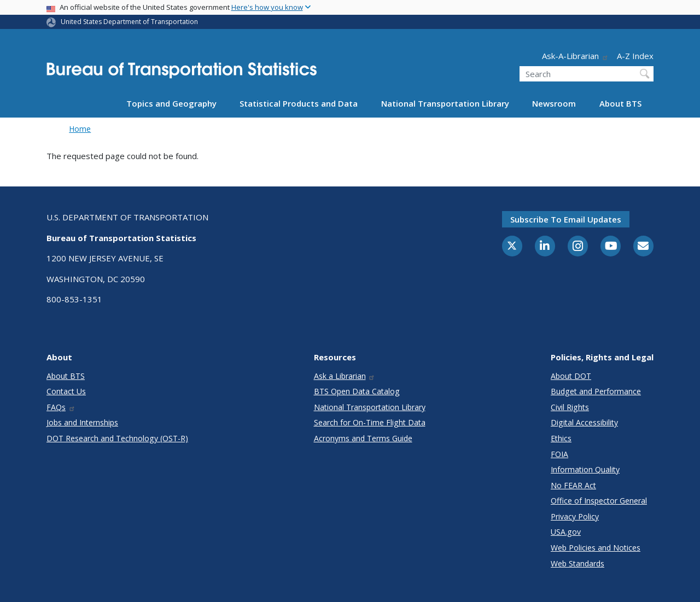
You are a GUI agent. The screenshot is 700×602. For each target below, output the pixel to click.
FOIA (559, 454)
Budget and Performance (596, 391)
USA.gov (566, 532)
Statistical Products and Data (299, 103)
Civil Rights (570, 407)
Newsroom (554, 103)
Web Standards (577, 563)
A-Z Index (635, 56)
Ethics (561, 438)
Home (80, 129)
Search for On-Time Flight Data (370, 422)
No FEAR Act (573, 485)
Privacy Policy (575, 516)
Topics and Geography (171, 103)
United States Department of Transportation (129, 22)
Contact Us (66, 391)
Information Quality (585, 469)
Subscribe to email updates (566, 219)
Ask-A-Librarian (575, 56)
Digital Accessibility (584, 422)
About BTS (620, 103)
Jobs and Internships (82, 422)
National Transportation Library (445, 103)
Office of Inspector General (599, 501)
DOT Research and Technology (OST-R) (117, 438)
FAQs (61, 407)
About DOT (571, 376)
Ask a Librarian (345, 376)
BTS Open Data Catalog (357, 391)
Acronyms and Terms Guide (363, 438)
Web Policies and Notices (596, 548)
